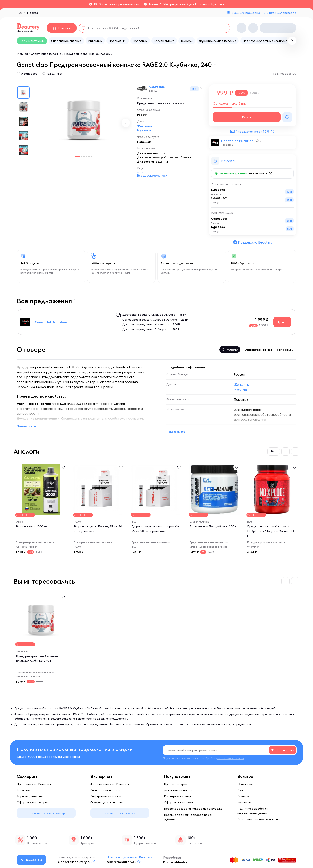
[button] (126, 123)
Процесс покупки (176, 784)
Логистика (24, 790)
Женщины (144, 126)
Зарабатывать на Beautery (110, 784)
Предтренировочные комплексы (87, 54)
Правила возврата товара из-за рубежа (193, 809)
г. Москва (228, 161)
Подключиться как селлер (46, 813)
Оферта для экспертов (107, 802)
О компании (246, 784)
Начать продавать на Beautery (129, 857)
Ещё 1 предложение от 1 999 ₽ (251, 132)
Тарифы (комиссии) (30, 796)
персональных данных (231, 758)
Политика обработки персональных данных (253, 811)
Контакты (244, 802)
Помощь (243, 796)
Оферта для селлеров (33, 802)
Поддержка (31, 860)
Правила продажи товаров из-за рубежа (188, 817)
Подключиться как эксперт (120, 813)
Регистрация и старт (105, 790)
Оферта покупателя (178, 802)
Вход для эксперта (283, 13)
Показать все (26, 426)
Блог (241, 790)
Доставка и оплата (178, 790)
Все (274, 451)
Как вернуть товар (177, 796)
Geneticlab (157, 87)
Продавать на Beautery (34, 784)
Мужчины (144, 130)
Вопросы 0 (285, 350)
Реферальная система (106, 796)
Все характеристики (152, 175)
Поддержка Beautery (252, 242)
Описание (230, 349)
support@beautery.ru (74, 862)
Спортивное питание (46, 54)
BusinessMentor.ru (177, 862)
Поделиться (54, 74)
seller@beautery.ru (121, 862)
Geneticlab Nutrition (237, 141)
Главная (22, 54)
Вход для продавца (246, 13)
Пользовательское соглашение (259, 819)
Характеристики (258, 350)
